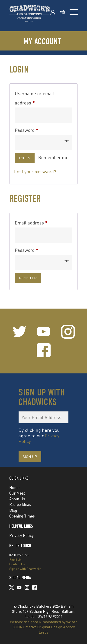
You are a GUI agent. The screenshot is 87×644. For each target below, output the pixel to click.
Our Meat (17, 493)
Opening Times (22, 516)
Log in (25, 158)
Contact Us (17, 564)
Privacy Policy (21, 535)
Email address (40, 222)
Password (35, 129)
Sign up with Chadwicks (25, 569)
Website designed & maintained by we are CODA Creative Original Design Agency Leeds (44, 627)
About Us (17, 499)
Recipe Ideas (20, 504)
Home (14, 488)
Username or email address (34, 98)
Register (28, 278)
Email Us (15, 560)
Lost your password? (35, 172)
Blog (13, 510)
